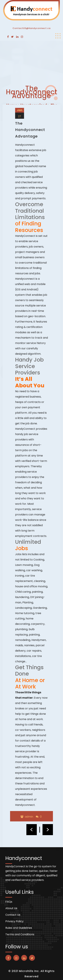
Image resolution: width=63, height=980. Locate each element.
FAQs (9, 902)
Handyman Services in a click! (31, 14)
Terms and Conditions (20, 934)
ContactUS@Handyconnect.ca (32, 28)
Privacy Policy (14, 921)
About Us (11, 908)
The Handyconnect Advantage (30, 130)
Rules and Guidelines (19, 928)
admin (29, 817)
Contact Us (13, 915)
